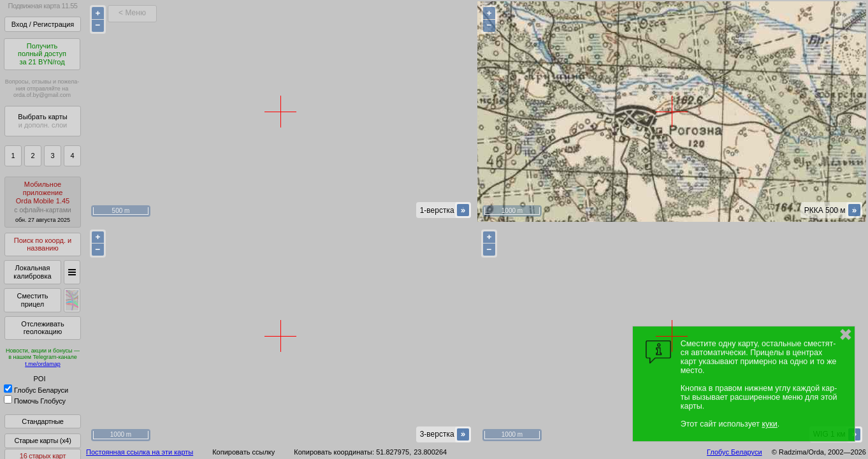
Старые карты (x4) (42, 441)
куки (770, 424)
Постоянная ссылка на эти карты (140, 452)
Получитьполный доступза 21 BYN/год (42, 54)
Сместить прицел (32, 300)
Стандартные (42, 421)
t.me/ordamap (43, 364)
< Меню (132, 13)
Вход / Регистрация (43, 24)
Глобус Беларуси (36, 390)
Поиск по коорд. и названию (43, 244)
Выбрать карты (42, 121)
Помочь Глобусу (35, 401)
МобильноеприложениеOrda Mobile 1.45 (43, 202)
